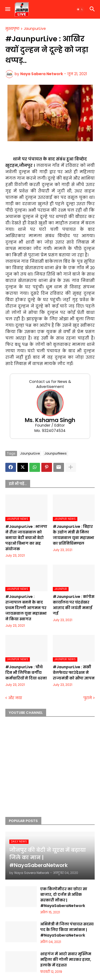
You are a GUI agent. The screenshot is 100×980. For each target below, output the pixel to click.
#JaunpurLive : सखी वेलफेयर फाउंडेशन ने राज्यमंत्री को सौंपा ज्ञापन (74, 673)
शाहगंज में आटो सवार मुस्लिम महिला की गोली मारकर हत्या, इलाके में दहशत (66, 959)
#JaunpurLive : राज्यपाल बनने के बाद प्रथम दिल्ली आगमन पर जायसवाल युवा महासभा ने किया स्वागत (26, 608)
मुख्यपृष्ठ (12, 29)
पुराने (88, 698)
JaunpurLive (35, 29)
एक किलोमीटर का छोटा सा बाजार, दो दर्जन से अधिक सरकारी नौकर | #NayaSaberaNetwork (64, 897)
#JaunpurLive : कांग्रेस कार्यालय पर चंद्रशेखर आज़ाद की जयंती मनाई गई (74, 605)
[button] (7, 9)
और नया (15, 698)
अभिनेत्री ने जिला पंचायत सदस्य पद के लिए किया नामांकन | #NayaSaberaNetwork (67, 930)
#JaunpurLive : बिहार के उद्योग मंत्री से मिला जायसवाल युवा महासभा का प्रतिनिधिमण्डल (73, 535)
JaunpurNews (55, 453)
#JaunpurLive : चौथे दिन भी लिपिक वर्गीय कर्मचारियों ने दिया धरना (26, 673)
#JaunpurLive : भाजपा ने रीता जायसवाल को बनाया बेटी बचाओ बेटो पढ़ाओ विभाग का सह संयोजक (26, 538)
